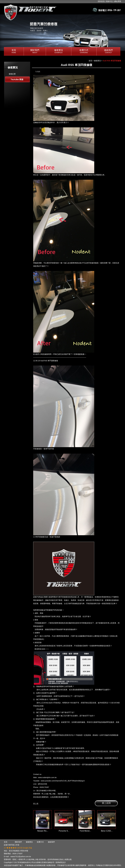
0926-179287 (18, 854)
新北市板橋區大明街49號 (19, 851)
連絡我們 (108, 51)
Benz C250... (107, 831)
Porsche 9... (64, 831)
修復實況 (59, 51)
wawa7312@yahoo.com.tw (21, 857)
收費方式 (84, 51)
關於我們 (35, 51)
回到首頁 (101, 1)
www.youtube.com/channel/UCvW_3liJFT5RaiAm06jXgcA (63, 781)
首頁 (14, 51)
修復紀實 (12, 74)
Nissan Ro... (43, 831)
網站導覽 (118, 1)
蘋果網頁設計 (61, 862)
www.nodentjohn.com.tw (47, 777)
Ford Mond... (85, 831)
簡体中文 (109, 1)
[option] (62, 33)
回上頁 (36, 804)
